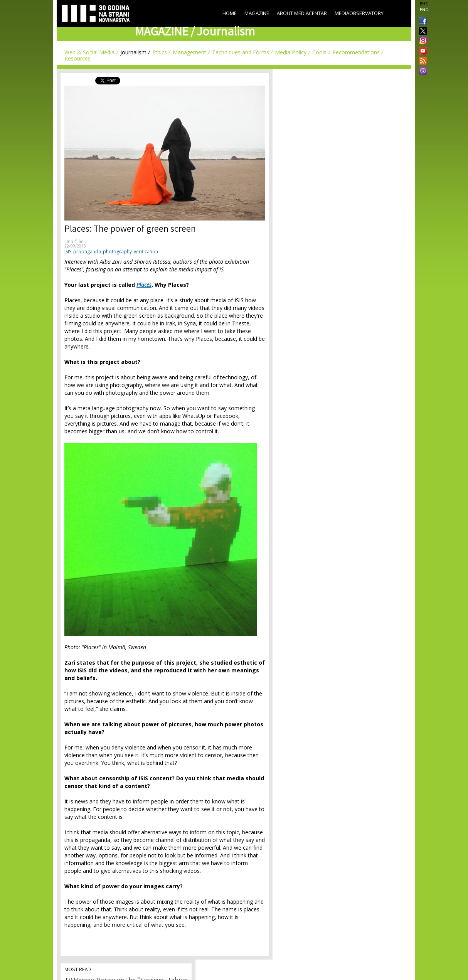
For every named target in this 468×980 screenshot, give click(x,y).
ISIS (68, 252)
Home (230, 13)
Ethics (160, 52)
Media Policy (291, 52)
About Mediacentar (302, 13)
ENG (424, 10)
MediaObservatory (359, 13)
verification (146, 252)
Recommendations (356, 52)
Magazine (257, 13)
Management (189, 52)
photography (117, 252)
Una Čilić (74, 242)
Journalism (133, 52)
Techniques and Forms (241, 52)
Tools (319, 52)
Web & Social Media (89, 52)
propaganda (87, 252)
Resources (77, 58)
